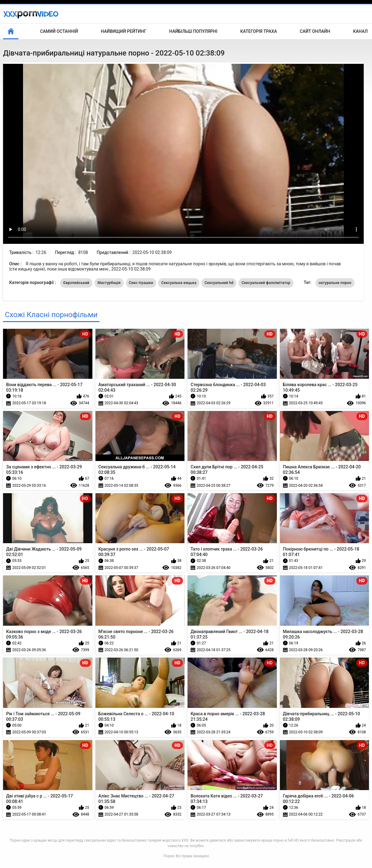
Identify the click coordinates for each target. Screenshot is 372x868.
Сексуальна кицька (179, 283)
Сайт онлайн (315, 31)
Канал (360, 31)
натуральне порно (335, 283)
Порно (169, 856)
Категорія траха (259, 31)
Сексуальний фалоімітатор (266, 283)
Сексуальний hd (219, 283)
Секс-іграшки (141, 283)
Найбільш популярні (193, 31)
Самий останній (59, 31)
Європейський (76, 283)
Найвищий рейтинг (124, 31)
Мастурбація (109, 283)
